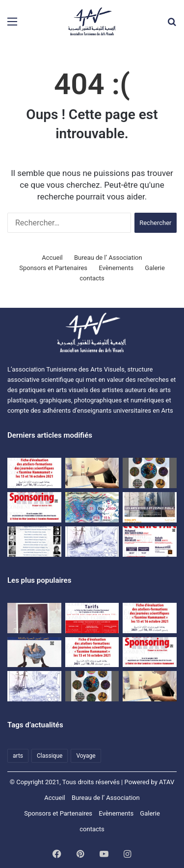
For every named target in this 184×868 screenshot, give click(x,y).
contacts (92, 278)
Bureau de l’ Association (108, 258)
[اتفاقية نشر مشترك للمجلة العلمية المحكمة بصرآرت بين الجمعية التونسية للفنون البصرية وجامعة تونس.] (92, 473)
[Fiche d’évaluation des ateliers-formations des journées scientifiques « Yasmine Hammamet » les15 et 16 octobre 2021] (150, 618)
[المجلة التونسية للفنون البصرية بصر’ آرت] (34, 652)
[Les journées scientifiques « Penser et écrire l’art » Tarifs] (92, 618)
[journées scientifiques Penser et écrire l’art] (150, 542)
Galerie (155, 268)
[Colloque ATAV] (150, 507)
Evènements (116, 268)
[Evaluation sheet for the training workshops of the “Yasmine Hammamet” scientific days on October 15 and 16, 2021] (34, 473)
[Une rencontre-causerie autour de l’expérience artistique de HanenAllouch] (92, 507)
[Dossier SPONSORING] (34, 507)
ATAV (167, 782)
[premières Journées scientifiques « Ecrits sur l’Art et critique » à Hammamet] (34, 542)
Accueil (52, 258)
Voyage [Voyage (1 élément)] (86, 756)
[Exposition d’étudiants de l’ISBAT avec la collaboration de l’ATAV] (150, 473)
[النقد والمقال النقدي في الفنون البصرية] (34, 618)
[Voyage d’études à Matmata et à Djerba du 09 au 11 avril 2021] (92, 542)
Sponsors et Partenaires (53, 268)
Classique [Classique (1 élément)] (50, 756)
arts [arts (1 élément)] (18, 756)
